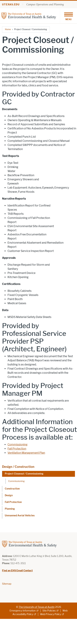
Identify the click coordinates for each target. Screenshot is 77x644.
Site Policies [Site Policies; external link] (49, 611)
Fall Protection (17, 449)
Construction (12, 489)
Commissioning (18, 445)
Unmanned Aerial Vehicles (20, 516)
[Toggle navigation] (68, 16)
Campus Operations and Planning (45, 4)
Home (8, 29)
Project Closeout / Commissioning (24, 474)
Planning (10, 509)
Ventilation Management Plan (26, 453)
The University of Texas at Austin (37, 607)
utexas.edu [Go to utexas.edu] (11, 5)
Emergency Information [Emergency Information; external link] (23, 611)
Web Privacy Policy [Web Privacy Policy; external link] (51, 614)
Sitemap (7, 584)
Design (9, 495)
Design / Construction (18, 467)
